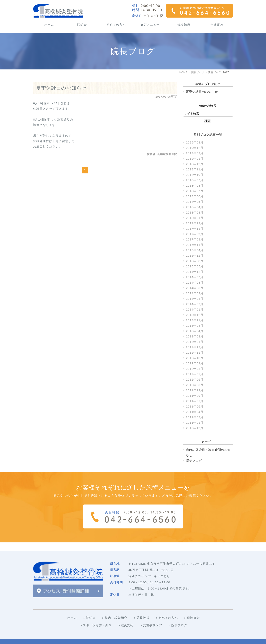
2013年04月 (195, 331)
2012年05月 (195, 385)
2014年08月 (195, 282)
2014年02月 (195, 304)
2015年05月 (195, 266)
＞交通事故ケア (151, 617)
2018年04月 (195, 207)
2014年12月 (195, 272)
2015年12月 (195, 256)
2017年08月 (195, 239)
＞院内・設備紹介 (114, 610)
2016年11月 (195, 245)
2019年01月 (195, 159)
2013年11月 (195, 320)
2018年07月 (195, 191)
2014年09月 (195, 277)
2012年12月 (195, 347)
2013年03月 (195, 336)
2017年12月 (195, 223)
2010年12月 (195, 428)
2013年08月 (195, 326)
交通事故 (217, 25)
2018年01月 (195, 218)
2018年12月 (195, 164)
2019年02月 (195, 153)
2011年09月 (195, 396)
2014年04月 (195, 293)
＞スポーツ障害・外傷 (96, 617)
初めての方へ (116, 25)
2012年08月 (195, 369)
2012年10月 (195, 358)
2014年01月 (195, 309)
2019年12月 (195, 148)
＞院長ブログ (178, 617)
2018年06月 (195, 196)
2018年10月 (195, 175)
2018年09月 (195, 180)
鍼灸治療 (184, 25)
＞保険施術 (192, 610)
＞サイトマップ (44, 637)
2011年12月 (195, 390)
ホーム (49, 25)
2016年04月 (195, 250)
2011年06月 (195, 406)
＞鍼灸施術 (126, 617)
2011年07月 (195, 401)
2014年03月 (195, 299)
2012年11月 (195, 353)
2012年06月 (195, 379)
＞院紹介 (89, 610)
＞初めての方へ (167, 610)
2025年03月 (195, 142)
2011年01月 (195, 423)
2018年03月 (195, 212)
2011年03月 (195, 417)
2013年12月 (195, 315)
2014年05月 (195, 288)
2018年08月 (195, 185)
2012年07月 (195, 374)
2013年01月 (195, 342)
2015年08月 (195, 261)
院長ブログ (194, 460)
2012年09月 (195, 363)
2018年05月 (195, 202)
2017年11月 (195, 229)
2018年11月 (195, 169)
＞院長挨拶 (141, 610)
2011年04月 (195, 412)
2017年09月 (195, 234)
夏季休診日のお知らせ (62, 88)
